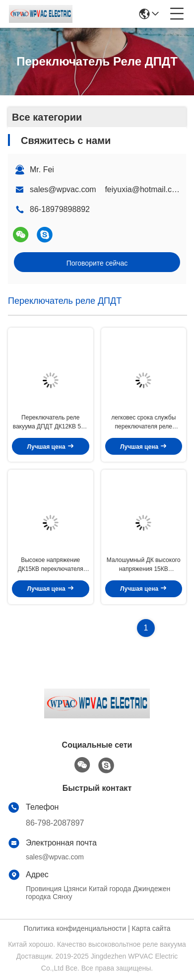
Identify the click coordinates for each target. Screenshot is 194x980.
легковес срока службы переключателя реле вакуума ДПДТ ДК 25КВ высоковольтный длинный (144, 422)
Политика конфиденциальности (75, 928)
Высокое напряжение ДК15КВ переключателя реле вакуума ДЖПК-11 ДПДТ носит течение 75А (51, 565)
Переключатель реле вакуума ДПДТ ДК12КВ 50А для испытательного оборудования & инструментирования (51, 422)
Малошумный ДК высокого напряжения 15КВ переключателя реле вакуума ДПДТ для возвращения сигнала (144, 565)
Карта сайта (151, 928)
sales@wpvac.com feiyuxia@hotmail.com (106, 189)
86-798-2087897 (55, 823)
